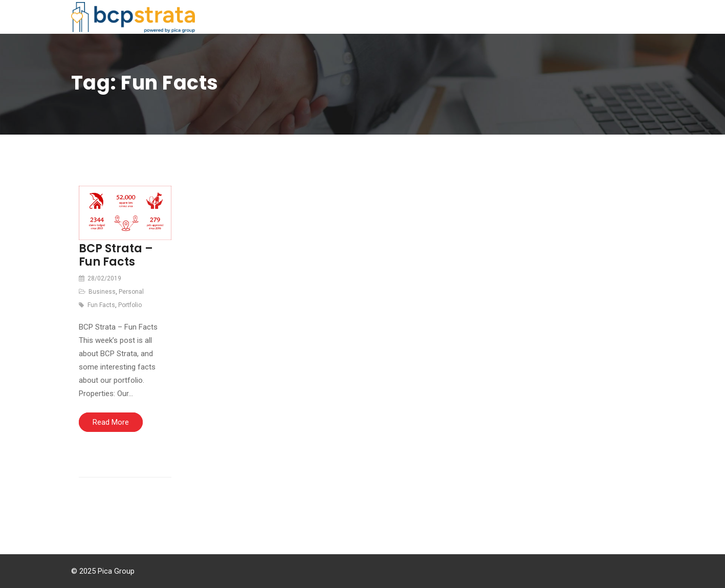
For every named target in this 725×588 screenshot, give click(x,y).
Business (102, 292)
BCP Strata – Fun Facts (116, 255)
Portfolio (130, 305)
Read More (111, 422)
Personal (131, 292)
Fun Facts (101, 305)
